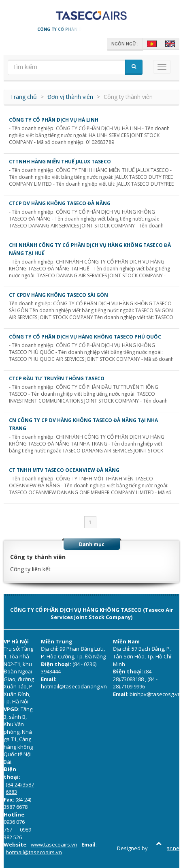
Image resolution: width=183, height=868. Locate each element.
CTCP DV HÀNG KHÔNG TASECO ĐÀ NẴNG (60, 203)
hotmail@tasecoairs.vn (34, 852)
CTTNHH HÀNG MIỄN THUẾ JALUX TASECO (60, 162)
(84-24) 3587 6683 (20, 788)
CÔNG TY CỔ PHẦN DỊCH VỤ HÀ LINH (54, 120)
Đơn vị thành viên (70, 97)
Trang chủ (23, 97)
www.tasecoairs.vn (54, 844)
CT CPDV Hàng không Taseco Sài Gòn (59, 295)
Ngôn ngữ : (125, 44)
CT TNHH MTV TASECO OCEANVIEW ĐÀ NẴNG (64, 470)
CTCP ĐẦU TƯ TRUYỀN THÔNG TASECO (57, 378)
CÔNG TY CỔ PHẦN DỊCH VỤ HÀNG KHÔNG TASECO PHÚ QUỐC (85, 337)
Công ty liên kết (30, 569)
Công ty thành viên (38, 557)
